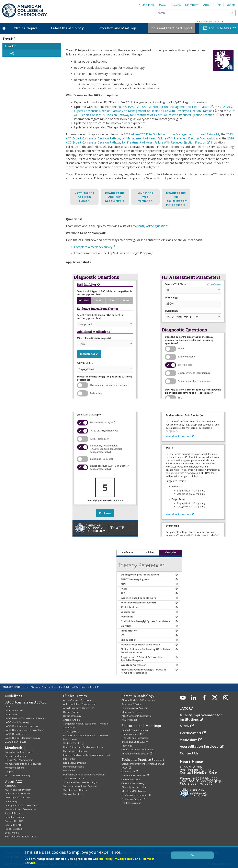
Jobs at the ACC (14, 825)
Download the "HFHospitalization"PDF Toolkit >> (176, 199)
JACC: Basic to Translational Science (25, 718)
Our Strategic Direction (17, 794)
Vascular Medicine (73, 794)
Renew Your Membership (19, 760)
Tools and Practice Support (171, 28)
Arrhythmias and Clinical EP (78, 708)
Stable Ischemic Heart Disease (80, 786)
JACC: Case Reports (16, 734)
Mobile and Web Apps (75, 687)
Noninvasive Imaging (75, 763)
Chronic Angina (71, 720)
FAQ (11, 53)
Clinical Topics (26, 28)
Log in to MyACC (222, 28)
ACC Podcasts (129, 720)
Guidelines (147, 5)
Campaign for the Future (19, 752)
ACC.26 (176, 5)
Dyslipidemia (70, 739)
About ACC (13, 782)
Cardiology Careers (132, 799)
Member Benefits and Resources (23, 764)
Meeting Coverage (132, 712)
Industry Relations (15, 817)
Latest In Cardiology (67, 28)
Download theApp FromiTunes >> (84, 197)
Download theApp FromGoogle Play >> (115, 197)
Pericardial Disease (73, 767)
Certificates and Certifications (138, 750)
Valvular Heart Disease (76, 790)
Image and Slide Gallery (135, 742)
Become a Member (15, 756)
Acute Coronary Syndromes (78, 700)
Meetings (127, 746)
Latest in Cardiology (138, 696)
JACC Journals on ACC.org (26, 702)
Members (192, 5)
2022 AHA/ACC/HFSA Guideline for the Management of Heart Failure (163, 107)
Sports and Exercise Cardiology (80, 782)
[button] (232, 13)
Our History (11, 802)
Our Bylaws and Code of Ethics (22, 805)
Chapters (10, 772)
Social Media (12, 833)
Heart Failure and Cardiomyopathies (83, 747)
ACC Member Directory (18, 775)
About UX (10, 786)
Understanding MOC (133, 734)
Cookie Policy (103, 859)
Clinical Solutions (131, 780)
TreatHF (10, 46)
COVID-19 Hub (71, 732)
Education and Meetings (117, 28)
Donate (231, 5)
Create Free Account (209, 22)
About (207, 5)
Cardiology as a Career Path (137, 795)
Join (219, 5)
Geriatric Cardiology (74, 743)
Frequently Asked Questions (150, 226)
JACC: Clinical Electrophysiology (23, 738)
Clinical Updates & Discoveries (138, 700)
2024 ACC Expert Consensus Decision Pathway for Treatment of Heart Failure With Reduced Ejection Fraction (155, 113)
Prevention (69, 771)
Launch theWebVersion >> (145, 197)
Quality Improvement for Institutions (141, 764)
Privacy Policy (124, 859)
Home (4, 27)
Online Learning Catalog (135, 730)
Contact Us (189, 753)
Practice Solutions (131, 803)
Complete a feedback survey (95, 247)
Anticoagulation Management (79, 704)
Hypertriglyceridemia (75, 751)
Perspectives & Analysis (135, 708)
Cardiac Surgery (72, 712)
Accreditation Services (134, 775)
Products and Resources (135, 738)
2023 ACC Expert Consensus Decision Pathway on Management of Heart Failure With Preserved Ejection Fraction (153, 109)
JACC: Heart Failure (16, 742)
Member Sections (15, 768)
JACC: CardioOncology (17, 722)
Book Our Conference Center (21, 837)
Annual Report (13, 813)
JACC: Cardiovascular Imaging (21, 726)
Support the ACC (14, 821)
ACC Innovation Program (18, 790)
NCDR (125, 768)
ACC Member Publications (136, 716)
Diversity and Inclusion (17, 797)
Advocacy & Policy (132, 704)
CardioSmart (128, 772)
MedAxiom (189, 740)
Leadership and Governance (20, 809)
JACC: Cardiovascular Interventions (24, 730)
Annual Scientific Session (135, 754)
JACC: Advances (14, 710)
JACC (162, 5)
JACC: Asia (11, 714)
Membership (15, 748)
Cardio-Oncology (72, 716)
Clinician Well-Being (133, 783)
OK (192, 855)
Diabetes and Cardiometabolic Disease (85, 735)
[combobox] (192, 13)
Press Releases (13, 829)
